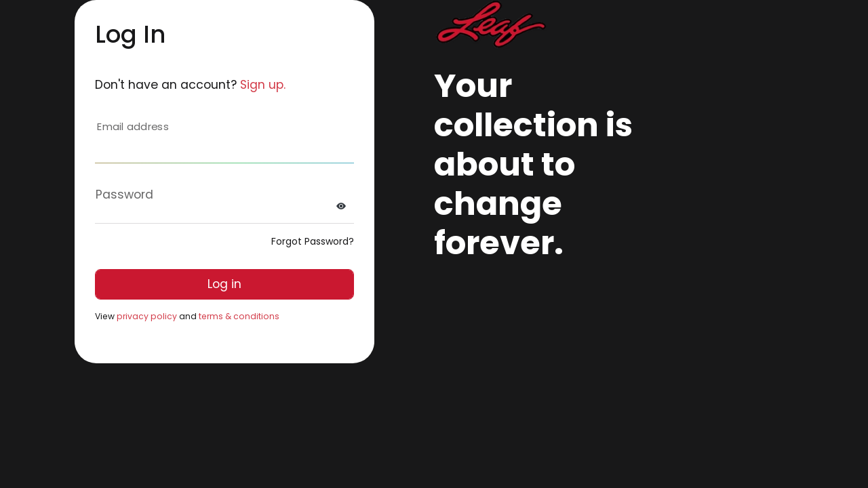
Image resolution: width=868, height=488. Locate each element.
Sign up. (263, 85)
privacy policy (147, 316)
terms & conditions (239, 316)
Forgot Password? (313, 241)
